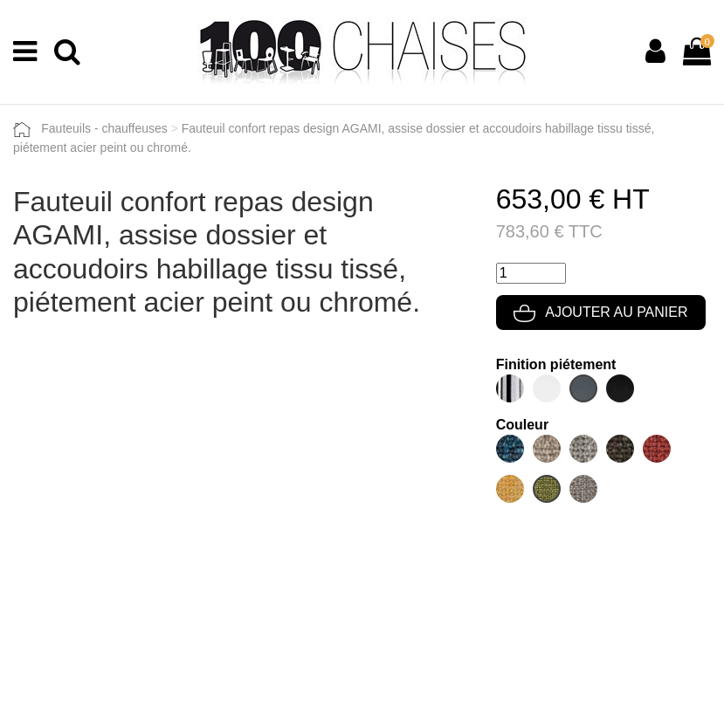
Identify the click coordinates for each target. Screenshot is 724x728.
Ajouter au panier (601, 312)
